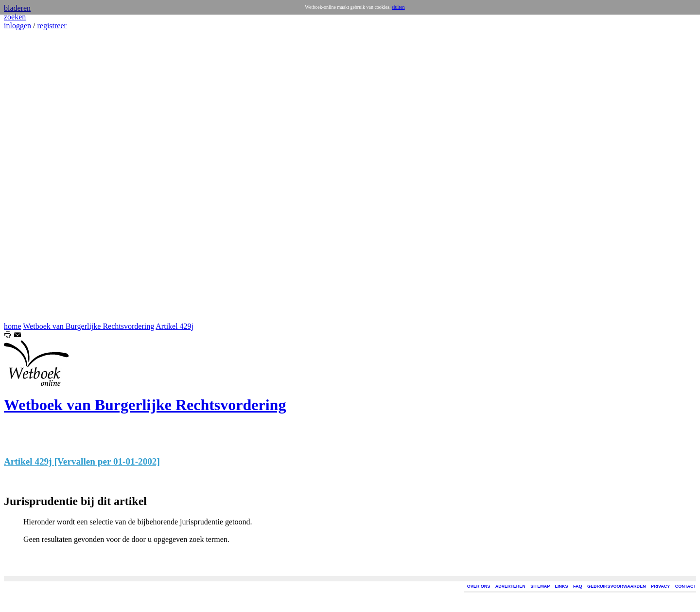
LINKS (562, 586)
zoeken (15, 17)
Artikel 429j (175, 326)
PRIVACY (660, 586)
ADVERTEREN (510, 586)
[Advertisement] (33, 176)
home (13, 326)
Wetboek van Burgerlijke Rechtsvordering (88, 326)
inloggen (17, 26)
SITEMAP (540, 586)
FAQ (578, 586)
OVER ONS (479, 586)
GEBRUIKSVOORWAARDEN (616, 586)
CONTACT (686, 586)
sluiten (398, 7)
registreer (52, 26)
